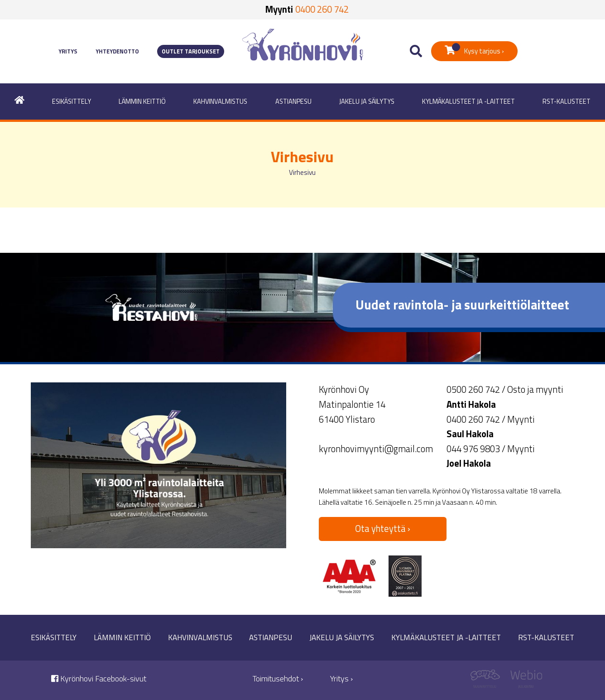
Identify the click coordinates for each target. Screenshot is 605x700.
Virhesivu (302, 172)
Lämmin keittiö (142, 101)
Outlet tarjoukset (191, 51)
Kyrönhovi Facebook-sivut (99, 678)
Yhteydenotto (117, 51)
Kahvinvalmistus (220, 101)
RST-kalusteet (567, 101)
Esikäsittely (72, 101)
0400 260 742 (322, 9)
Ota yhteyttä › (383, 529)
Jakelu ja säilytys (367, 101)
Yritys (68, 51)
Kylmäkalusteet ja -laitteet (468, 101)
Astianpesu (293, 101)
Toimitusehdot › (278, 678)
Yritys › (341, 678)
